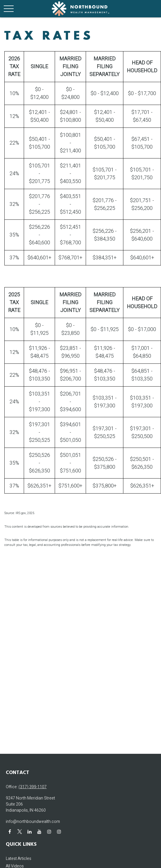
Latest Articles (19, 859)
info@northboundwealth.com (33, 822)
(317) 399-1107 (33, 787)
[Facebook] (10, 831)
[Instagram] (49, 831)
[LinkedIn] (29, 831)
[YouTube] (39, 831)
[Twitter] (20, 831)
